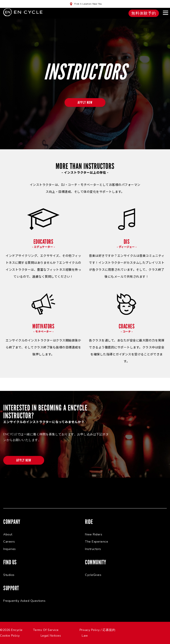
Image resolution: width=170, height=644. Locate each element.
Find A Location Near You (88, 4)
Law (85, 636)
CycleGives (93, 575)
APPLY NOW (85, 102)
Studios (9, 575)
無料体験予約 (144, 13)
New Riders (94, 534)
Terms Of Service (46, 630)
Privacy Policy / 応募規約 (97, 630)
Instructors (93, 549)
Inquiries (10, 549)
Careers (9, 542)
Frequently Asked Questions (24, 601)
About (8, 534)
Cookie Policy (10, 636)
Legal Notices (51, 636)
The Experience (97, 542)
